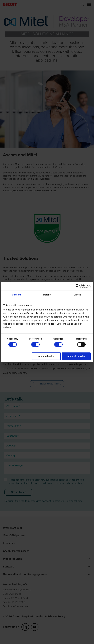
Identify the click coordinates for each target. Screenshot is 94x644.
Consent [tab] (16, 295)
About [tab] (77, 295)
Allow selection (46, 356)
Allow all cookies (76, 356)
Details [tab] (47, 295)
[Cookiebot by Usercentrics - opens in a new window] (78, 286)
